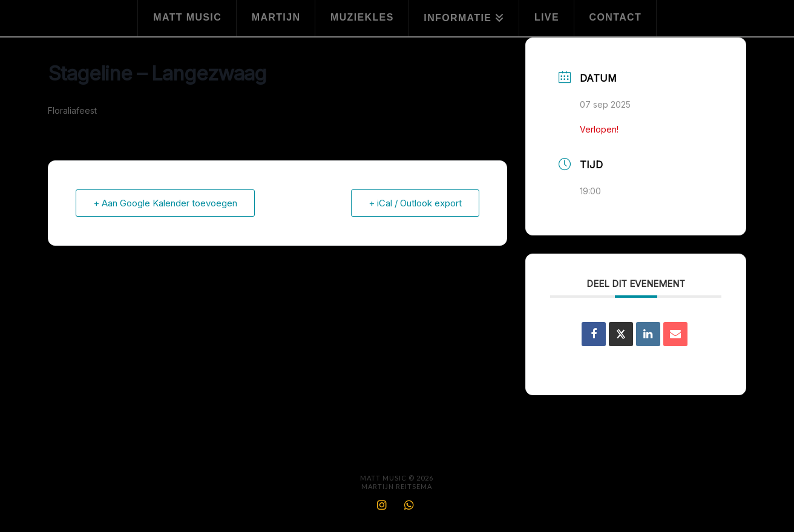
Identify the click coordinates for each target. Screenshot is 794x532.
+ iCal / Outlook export (415, 203)
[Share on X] (621, 334)
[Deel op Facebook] (594, 334)
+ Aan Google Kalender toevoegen (165, 203)
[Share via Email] (675, 334)
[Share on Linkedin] (648, 334)
